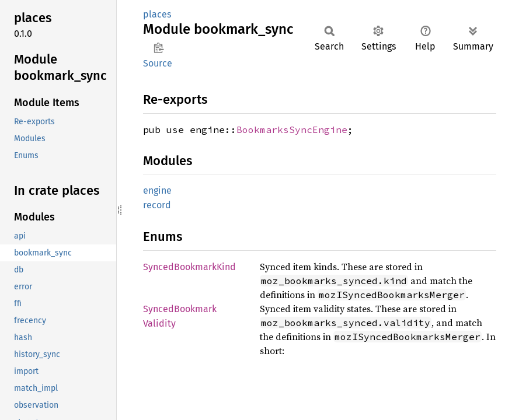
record (157, 205)
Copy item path (159, 48)
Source (158, 63)
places (157, 14)
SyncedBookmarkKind (189, 267)
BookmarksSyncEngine (292, 129)
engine (157, 190)
